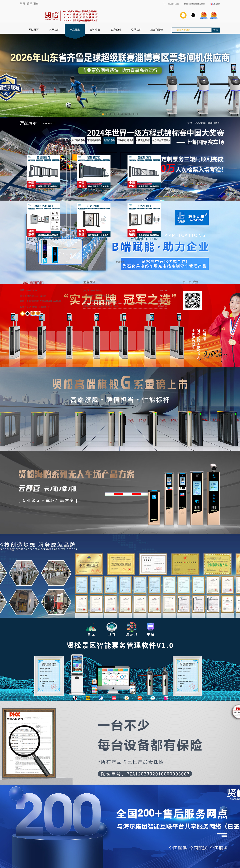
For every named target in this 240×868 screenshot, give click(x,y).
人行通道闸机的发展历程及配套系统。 (100, 296)
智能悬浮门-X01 (144, 191)
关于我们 (54, 30)
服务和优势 (157, 30)
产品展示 (75, 30)
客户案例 (116, 30)
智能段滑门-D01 (43, 191)
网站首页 (34, 30)
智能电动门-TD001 (94, 239)
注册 (30, 4)
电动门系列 (214, 123)
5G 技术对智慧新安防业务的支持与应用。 (102, 306)
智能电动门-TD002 (144, 239)
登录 (23, 4)
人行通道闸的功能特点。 (94, 291)
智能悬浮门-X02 (94, 191)
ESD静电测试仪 (125, 140)
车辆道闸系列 (94, 140)
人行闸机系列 (78, 140)
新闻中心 (95, 30)
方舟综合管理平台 (161, 140)
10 (137, 114)
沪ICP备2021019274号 (39, 307)
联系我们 (136, 30)
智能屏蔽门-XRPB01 (43, 239)
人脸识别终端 (143, 140)
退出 (36, 4)
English (215, 4)
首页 (190, 123)
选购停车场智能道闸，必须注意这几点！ (101, 301)
